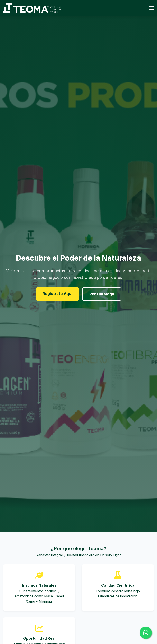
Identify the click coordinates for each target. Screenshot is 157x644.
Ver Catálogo (102, 294)
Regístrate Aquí (57, 294)
